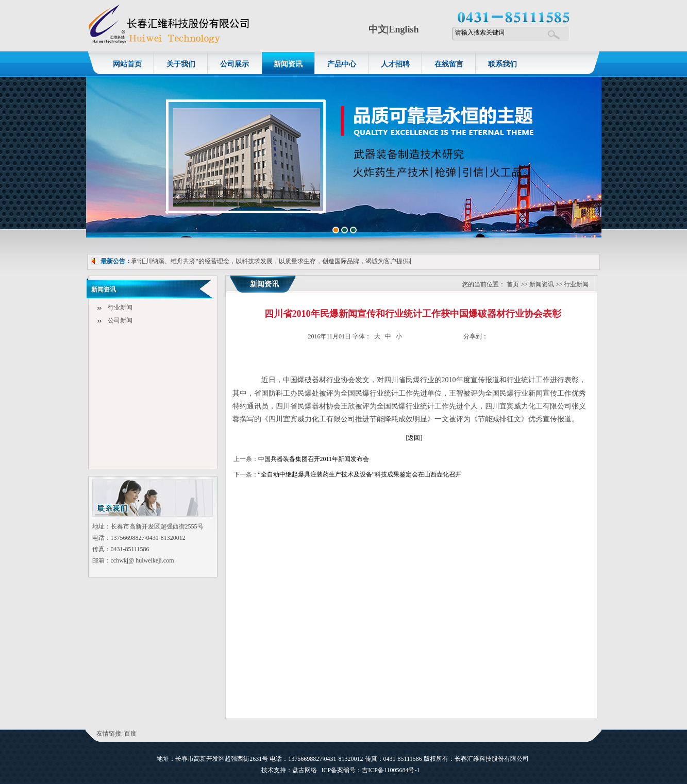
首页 (513, 284)
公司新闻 (120, 320)
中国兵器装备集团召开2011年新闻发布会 (314, 459)
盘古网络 (305, 770)
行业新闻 (120, 308)
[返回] (414, 438)
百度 (130, 734)
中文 (378, 29)
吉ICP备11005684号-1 (391, 770)
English (404, 29)
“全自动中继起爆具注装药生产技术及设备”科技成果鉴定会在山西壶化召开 (360, 474)
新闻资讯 (542, 284)
